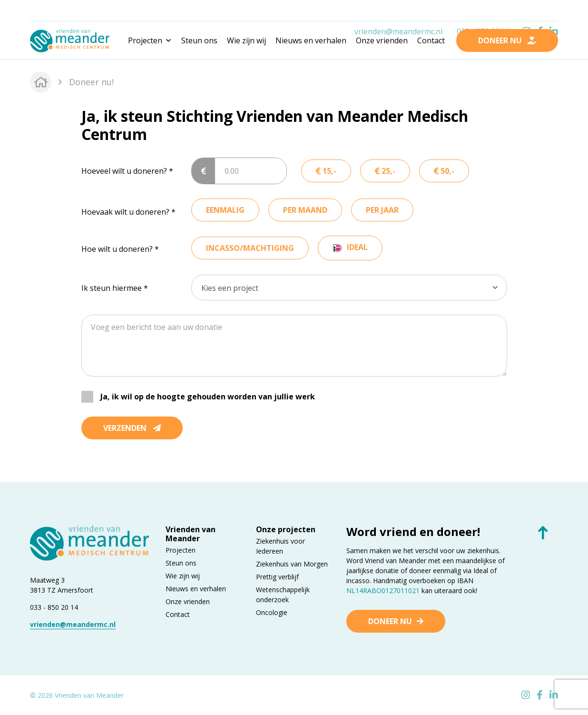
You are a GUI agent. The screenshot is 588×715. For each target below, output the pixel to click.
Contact (431, 40)
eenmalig (225, 210)
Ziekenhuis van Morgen (292, 564)
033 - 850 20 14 (54, 607)
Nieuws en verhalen (311, 40)
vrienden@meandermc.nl (398, 11)
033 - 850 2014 (482, 11)
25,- (385, 171)
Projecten (181, 550)
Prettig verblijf (277, 577)
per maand (305, 210)
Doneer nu (390, 621)
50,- (444, 171)
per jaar (382, 210)
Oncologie (272, 612)
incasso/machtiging (250, 248)
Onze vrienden (382, 40)
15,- (326, 171)
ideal (357, 247)
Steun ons (199, 40)
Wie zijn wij (246, 40)
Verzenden (132, 428)
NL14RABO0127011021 (383, 591)
